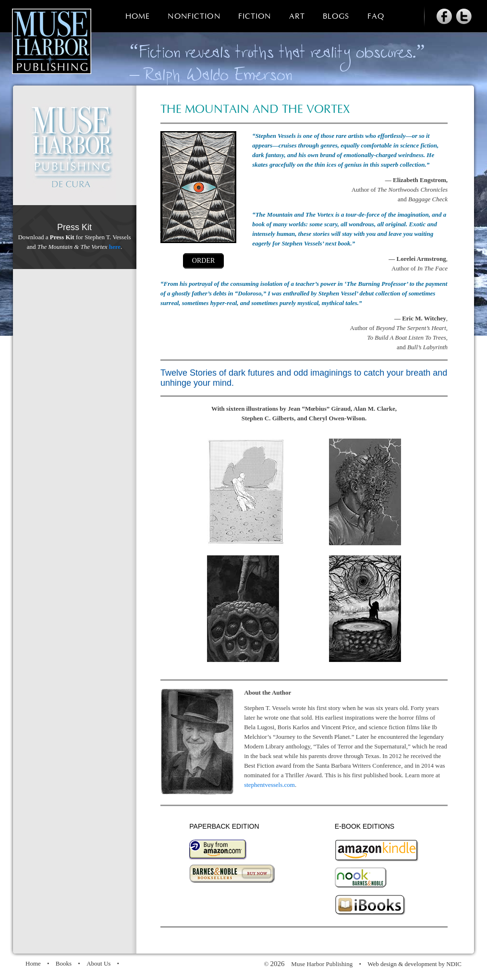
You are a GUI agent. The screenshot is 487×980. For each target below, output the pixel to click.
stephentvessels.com (269, 785)
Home (138, 17)
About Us (98, 963)
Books (64, 963)
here (115, 247)
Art (297, 17)
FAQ (376, 17)
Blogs (336, 17)
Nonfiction (194, 17)
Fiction (255, 17)
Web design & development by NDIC (414, 964)
